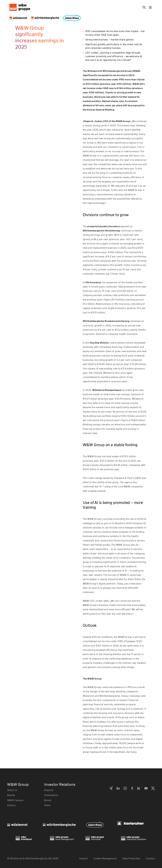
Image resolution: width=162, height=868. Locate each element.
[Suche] (144, 7)
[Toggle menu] (151, 7)
